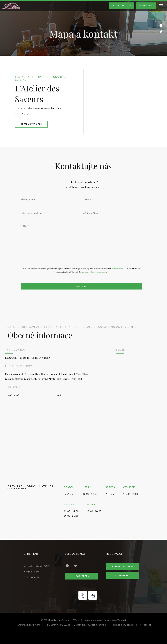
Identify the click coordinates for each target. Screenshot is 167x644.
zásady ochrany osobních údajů (95, 272)
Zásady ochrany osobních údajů (92, 625)
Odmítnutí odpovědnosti (32, 625)
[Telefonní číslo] (113, 213)
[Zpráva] (81, 242)
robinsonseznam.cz (118, 269)
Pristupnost (145, 625)
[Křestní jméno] (50, 199)
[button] (161, 6)
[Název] (113, 199)
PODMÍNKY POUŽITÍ (61, 625)
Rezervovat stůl (122, 6)
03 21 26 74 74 (22, 113)
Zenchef (122, 620)
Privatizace (146, 6)
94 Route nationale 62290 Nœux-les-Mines (49, 108)
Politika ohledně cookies (124, 625)
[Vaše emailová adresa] (50, 213)
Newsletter (81, 576)
